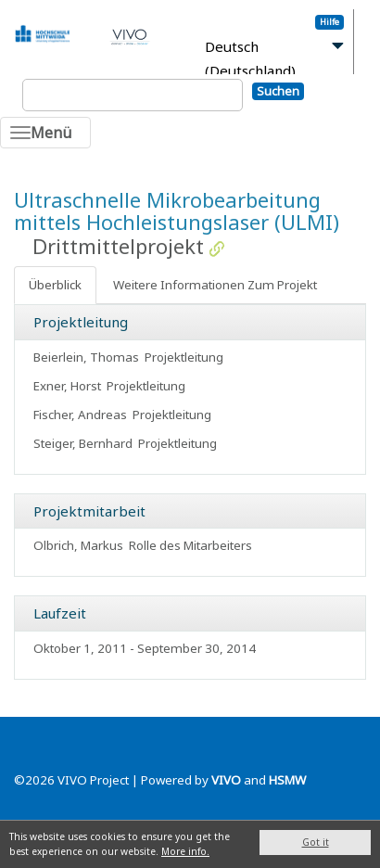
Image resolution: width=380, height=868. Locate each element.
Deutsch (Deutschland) (250, 59)
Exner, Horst (67, 386)
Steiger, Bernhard (83, 443)
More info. (185, 851)
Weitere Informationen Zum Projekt (215, 285)
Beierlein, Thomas (86, 357)
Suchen (278, 91)
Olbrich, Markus (78, 545)
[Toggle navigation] (45, 133)
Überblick (55, 285)
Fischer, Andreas (80, 415)
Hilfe (329, 22)
